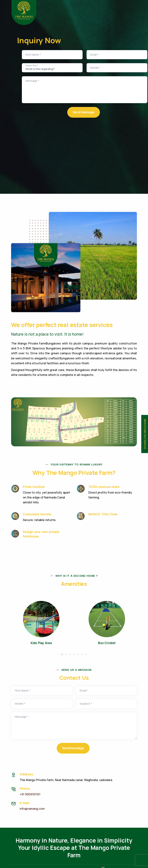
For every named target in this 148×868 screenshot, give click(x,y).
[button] (62, 654)
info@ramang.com (32, 809)
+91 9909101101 (30, 794)
